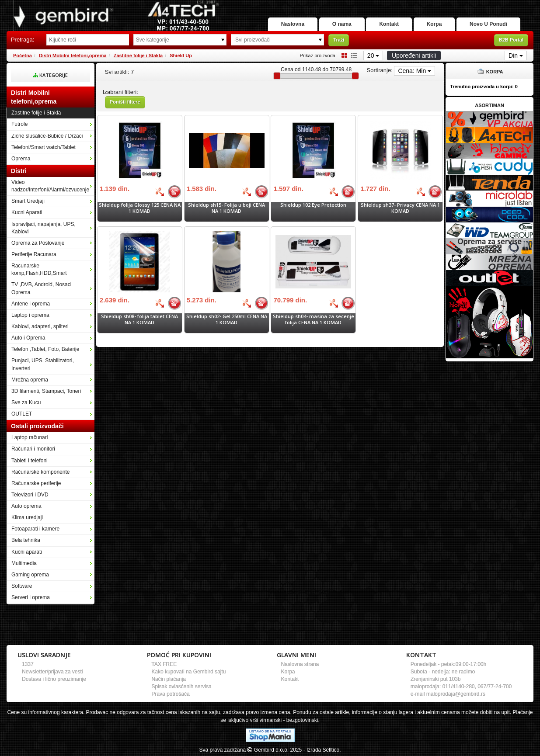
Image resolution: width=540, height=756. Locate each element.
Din (516, 55)
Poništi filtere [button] (125, 102)
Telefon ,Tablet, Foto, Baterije (45, 349)
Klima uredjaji (27, 517)
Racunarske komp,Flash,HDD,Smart (39, 269)
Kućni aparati (27, 552)
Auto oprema (26, 506)
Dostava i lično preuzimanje (54, 679)
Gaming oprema (30, 575)
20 (373, 55)
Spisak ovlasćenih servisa (181, 687)
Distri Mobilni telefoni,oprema (73, 55)
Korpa (434, 24)
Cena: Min (415, 71)
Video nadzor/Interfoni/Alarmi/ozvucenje (50, 186)
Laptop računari (30, 437)
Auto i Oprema (28, 338)
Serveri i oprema (31, 597)
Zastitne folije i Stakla (138, 55)
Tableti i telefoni (30, 461)
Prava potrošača (170, 694)
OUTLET (22, 414)
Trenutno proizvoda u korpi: (484, 87)
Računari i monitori (33, 449)
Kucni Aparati (27, 212)
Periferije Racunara (34, 254)
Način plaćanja (169, 679)
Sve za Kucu (26, 402)
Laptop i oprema (30, 315)
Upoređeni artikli (414, 55)
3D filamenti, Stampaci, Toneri (46, 391)
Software (22, 586)
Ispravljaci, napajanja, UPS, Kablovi (44, 228)
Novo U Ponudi (488, 24)
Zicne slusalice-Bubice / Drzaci (47, 136)
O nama (342, 24)
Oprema (21, 159)
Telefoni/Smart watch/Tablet (44, 147)
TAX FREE (164, 664)
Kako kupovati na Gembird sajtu (188, 672)
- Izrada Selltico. (322, 750)
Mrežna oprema (30, 380)
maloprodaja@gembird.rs (456, 694)
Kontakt (389, 24)
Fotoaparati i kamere (35, 529)
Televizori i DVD (30, 495)
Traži (339, 40)
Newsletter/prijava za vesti (52, 672)
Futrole (19, 124)
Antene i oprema (31, 304)
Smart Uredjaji (28, 201)
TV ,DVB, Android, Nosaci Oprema (41, 288)
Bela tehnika (26, 540)
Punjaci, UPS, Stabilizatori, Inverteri (43, 364)
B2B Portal (511, 40)
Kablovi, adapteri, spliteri (40, 326)
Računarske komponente (40, 472)
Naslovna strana (300, 664)
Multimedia (24, 563)
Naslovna (293, 24)
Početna (23, 55)
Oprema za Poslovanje (38, 243)
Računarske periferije (36, 483)
